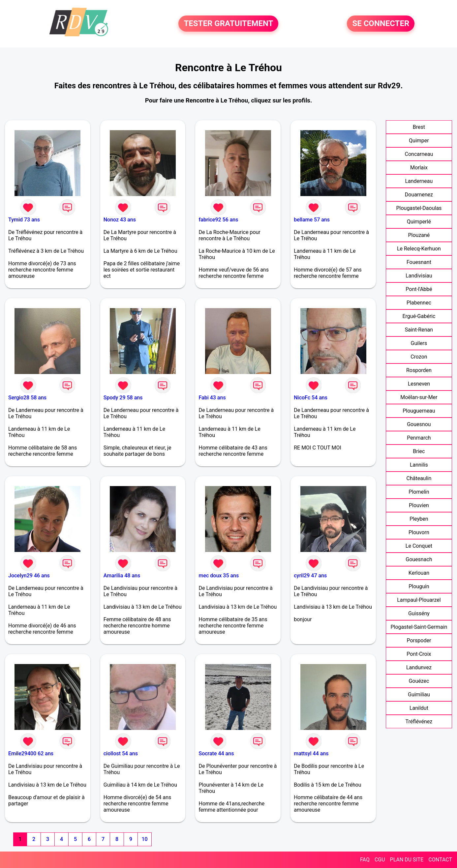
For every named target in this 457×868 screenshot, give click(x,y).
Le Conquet (419, 546)
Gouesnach (419, 559)
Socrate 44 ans (216, 753)
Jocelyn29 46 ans (29, 576)
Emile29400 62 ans (31, 753)
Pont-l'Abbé (419, 289)
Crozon (419, 357)
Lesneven (419, 384)
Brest (419, 127)
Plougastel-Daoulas (419, 208)
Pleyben (419, 519)
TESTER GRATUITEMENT (228, 24)
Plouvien (419, 505)
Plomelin (419, 492)
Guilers (419, 343)
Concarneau (419, 154)
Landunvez (419, 667)
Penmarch (419, 438)
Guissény (419, 613)
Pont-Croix (419, 654)
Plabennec (419, 303)
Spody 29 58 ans (123, 398)
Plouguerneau (419, 411)
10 (144, 839)
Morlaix (419, 168)
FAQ (365, 860)
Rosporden (419, 370)
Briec (419, 451)
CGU (380, 860)
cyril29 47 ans (310, 576)
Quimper (419, 141)
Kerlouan (419, 573)
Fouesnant (419, 262)
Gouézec (419, 681)
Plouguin (419, 586)
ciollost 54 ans (121, 753)
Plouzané (419, 235)
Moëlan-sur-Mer (419, 397)
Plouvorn (419, 532)
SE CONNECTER (381, 24)
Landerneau (419, 181)
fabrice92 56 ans (218, 220)
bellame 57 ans (312, 220)
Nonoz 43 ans (120, 220)
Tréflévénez (419, 722)
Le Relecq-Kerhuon (419, 249)
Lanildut (419, 708)
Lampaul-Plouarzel (419, 600)
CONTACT (440, 860)
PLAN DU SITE (407, 860)
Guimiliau (419, 694)
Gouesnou (419, 424)
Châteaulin (419, 478)
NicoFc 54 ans (311, 398)
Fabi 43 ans (212, 398)
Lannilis (419, 465)
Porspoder (419, 640)
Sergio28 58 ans (27, 398)
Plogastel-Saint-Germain (419, 627)
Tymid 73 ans (24, 220)
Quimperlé (419, 222)
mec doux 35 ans (219, 576)
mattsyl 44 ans (311, 753)
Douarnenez (419, 195)
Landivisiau (419, 276)
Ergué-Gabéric (419, 316)
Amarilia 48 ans (122, 576)
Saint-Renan (419, 330)
